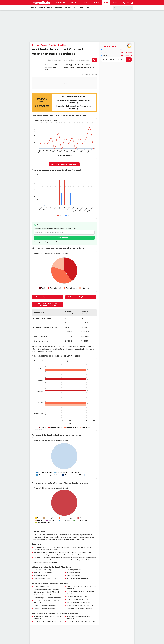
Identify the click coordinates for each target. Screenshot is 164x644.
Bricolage (105, 55)
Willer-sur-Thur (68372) (62, 65)
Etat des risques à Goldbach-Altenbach (48, 598)
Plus (116, 3)
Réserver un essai (45, 8)
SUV (76, 8)
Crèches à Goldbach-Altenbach (78, 600)
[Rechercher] (123, 8)
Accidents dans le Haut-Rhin (78, 578)
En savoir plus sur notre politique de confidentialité (48, 242)
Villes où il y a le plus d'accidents (64, 164)
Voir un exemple (126, 50)
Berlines (68, 8)
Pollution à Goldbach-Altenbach (45, 595)
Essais (33, 8)
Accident (44, 45)
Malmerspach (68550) (75, 570)
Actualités (61, 3)
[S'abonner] (117, 60)
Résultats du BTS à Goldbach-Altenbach (81, 622)
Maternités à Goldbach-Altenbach (79, 602)
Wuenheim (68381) (52, 67)
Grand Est (53, 45)
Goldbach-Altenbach (41, 586)
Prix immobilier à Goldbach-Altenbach (81, 605)
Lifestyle (105, 50)
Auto (106, 3)
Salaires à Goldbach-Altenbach (45, 606)
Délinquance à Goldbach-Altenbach (47, 592)
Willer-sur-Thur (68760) (42, 570)
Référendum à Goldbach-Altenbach (80, 608)
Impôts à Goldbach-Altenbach (45, 609)
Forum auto (85, 8)
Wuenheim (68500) (41, 575)
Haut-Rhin (62, 45)
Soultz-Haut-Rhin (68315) (81, 65)
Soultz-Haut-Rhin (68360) (43, 573)
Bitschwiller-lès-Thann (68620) (45, 578)
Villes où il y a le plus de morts (47, 297)
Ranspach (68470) (73, 575)
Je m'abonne (63, 238)
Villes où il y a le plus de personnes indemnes (48, 305)
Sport (73, 3)
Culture (84, 3)
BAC (36, 106)
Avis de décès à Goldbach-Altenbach (47, 589)
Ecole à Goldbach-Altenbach (77, 597)
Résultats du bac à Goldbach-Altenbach (48, 622)
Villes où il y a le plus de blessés (81, 297)
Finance (96, 3)
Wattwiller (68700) (73, 573)
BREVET (42, 106)
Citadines (58, 8)
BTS (47, 106)
